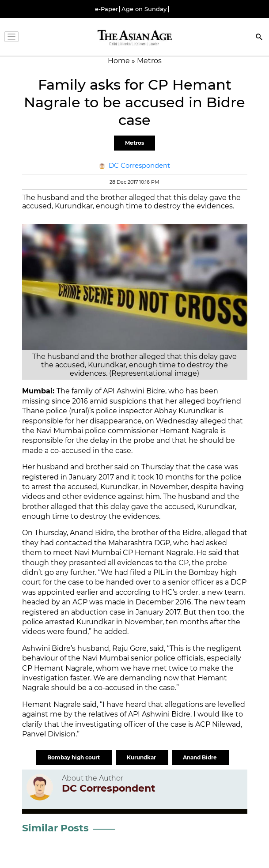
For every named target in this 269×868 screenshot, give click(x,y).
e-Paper (106, 9)
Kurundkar (142, 757)
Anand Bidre (201, 757)
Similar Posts (55, 828)
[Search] (259, 38)
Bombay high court (74, 757)
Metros (134, 143)
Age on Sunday (144, 9)
